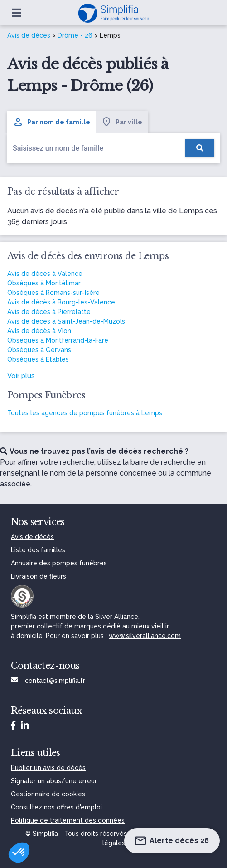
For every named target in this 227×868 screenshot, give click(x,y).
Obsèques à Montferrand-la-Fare (58, 340)
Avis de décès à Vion (39, 331)
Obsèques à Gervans (39, 350)
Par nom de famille (51, 122)
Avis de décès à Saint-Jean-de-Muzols (66, 321)
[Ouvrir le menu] (17, 13)
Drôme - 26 (75, 35)
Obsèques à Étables (38, 359)
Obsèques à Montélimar (44, 283)
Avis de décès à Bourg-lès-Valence (61, 302)
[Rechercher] (200, 148)
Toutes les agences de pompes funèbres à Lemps (85, 413)
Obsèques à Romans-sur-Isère (53, 293)
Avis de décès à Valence (45, 274)
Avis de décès (29, 35)
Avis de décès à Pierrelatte (49, 312)
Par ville (122, 122)
